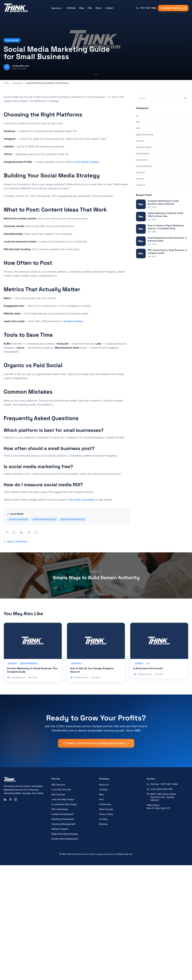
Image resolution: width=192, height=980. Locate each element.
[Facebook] (10, 799)
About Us (104, 785)
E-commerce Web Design (64, 804)
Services (57, 8)
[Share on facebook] (6, 532)
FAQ (90, 8)
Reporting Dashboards (63, 819)
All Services (105, 804)
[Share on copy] (36, 532)
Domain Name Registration (65, 839)
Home (6, 83)
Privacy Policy (106, 814)
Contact (109, 8)
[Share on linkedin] (21, 532)
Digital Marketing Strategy (44, 521)
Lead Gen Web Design (63, 799)
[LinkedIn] (5, 799)
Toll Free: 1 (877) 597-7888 (162, 784)
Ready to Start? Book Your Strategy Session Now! (96, 745)
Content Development (18, 521)
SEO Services (58, 785)
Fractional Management (63, 824)
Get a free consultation (82, 500)
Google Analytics (74, 321)
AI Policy (104, 819)
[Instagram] (16, 799)
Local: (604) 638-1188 (160, 789)
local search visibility (87, 162)
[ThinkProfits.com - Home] (16, 8)
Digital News (18, 83)
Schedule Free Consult (173, 8)
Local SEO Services (61, 789)
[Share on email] (29, 532)
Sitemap (103, 824)
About (99, 8)
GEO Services (58, 794)
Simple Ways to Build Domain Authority (96, 578)
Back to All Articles (16, 542)
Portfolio (71, 8)
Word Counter (106, 809)
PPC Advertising (60, 809)
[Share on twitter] (14, 532)
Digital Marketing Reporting (73, 521)
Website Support (60, 829)
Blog (82, 8)
